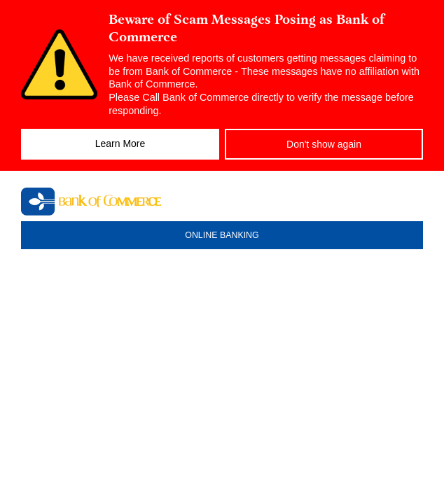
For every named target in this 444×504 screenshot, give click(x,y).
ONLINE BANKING (222, 235)
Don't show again (324, 144)
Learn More (120, 143)
